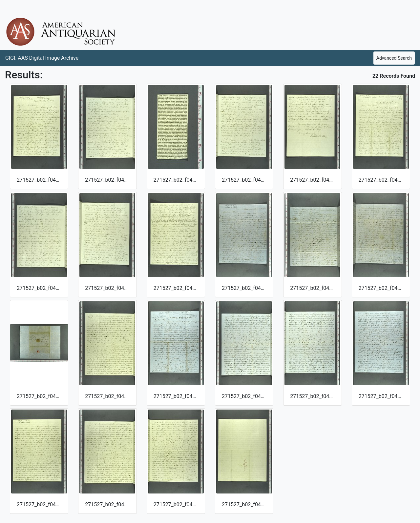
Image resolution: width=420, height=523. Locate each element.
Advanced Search (394, 58)
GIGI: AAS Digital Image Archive (42, 58)
